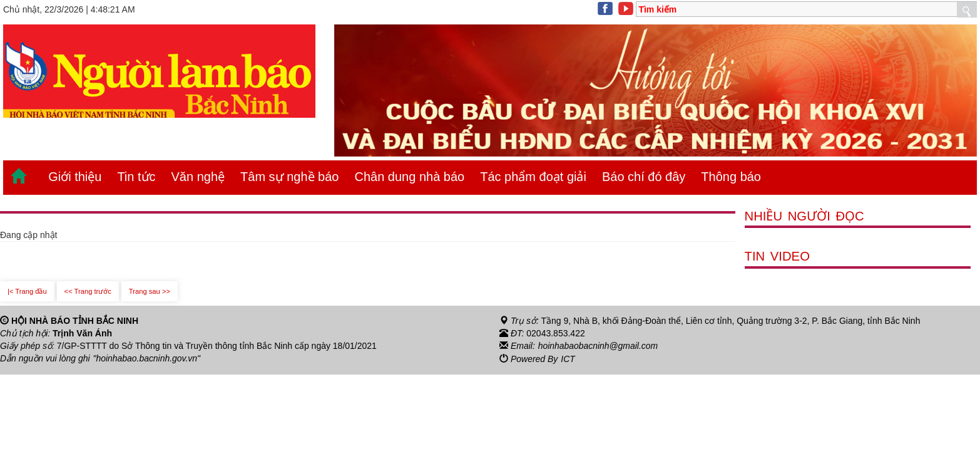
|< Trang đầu (27, 291)
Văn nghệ (198, 177)
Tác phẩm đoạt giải (533, 177)
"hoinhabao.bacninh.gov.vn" (147, 358)
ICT (568, 358)
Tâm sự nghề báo (289, 177)
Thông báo (731, 177)
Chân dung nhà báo (409, 177)
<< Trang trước (88, 291)
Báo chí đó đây (644, 177)
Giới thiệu (75, 177)
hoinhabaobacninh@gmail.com (598, 346)
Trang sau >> (150, 291)
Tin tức (136, 177)
